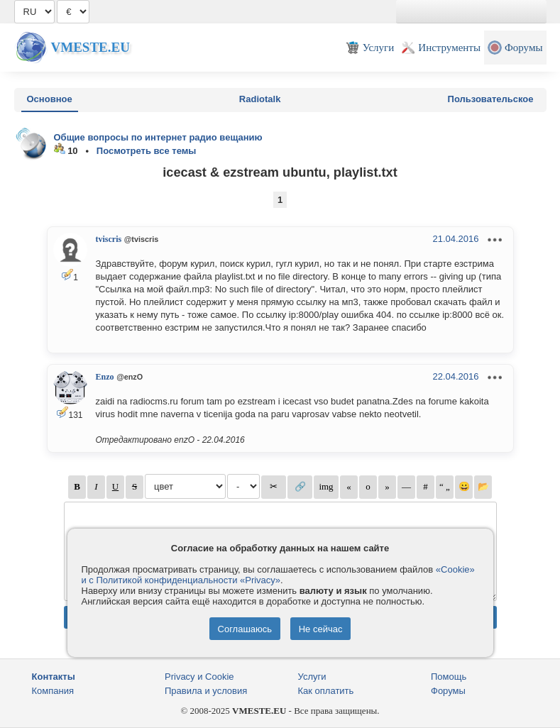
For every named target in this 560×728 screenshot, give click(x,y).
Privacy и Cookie (199, 677)
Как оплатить (326, 691)
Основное (50, 99)
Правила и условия (206, 691)
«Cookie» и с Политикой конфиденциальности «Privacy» (278, 575)
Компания (53, 691)
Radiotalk (260, 99)
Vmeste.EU (90, 47)
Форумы (448, 691)
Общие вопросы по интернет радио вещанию (158, 137)
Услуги (312, 677)
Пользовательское (491, 99)
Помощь (449, 677)
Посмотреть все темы (147, 151)
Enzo (105, 377)
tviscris (109, 239)
